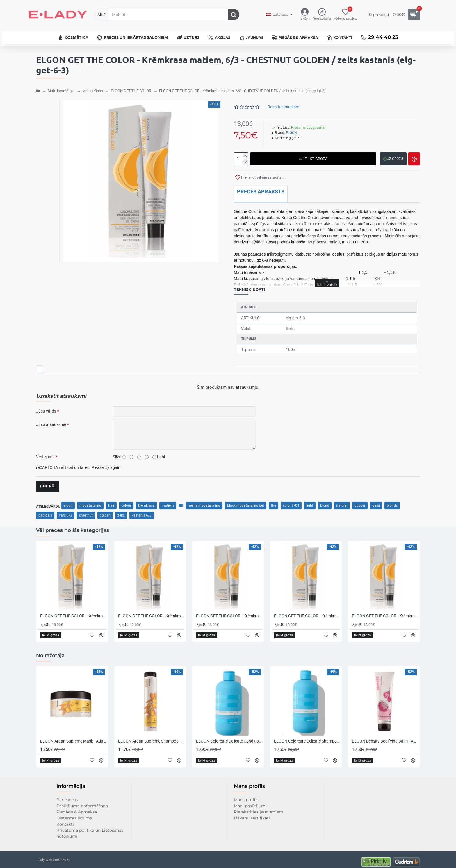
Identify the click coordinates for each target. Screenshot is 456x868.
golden (105, 511)
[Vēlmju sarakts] (345, 15)
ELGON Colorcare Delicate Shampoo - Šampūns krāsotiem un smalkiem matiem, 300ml (307, 737)
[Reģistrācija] (322, 15)
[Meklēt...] (234, 15)
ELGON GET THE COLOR (131, 86)
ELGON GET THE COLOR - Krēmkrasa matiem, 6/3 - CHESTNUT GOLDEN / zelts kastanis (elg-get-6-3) (242, 86)
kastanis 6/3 (142, 511)
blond (325, 501)
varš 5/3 (66, 511)
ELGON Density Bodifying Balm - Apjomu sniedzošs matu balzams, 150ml (385, 737)
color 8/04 (291, 501)
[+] (245, 151)
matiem (168, 501)
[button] (313, 154)
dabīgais (45, 511)
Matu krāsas (93, 86)
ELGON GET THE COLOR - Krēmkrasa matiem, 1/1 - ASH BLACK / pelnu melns (229, 612)
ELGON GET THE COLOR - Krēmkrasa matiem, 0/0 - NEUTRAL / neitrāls (73, 612)
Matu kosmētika (61, 86)
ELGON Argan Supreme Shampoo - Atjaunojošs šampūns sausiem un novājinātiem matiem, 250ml (151, 737)
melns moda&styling (204, 501)
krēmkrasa (146, 501)
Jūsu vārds (46, 407)
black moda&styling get (246, 501)
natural (342, 501)
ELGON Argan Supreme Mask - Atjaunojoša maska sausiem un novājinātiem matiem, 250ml (73, 737)
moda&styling (90, 501)
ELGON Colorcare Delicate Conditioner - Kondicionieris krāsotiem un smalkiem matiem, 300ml (229, 737)
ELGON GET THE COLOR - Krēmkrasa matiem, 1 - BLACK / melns (151, 612)
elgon (68, 501)
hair (111, 501)
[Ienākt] (305, 15)
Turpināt (48, 482)
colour (126, 501)
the (274, 501)
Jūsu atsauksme (51, 420)
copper (360, 501)
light (310, 501)
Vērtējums (45, 452)
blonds (392, 501)
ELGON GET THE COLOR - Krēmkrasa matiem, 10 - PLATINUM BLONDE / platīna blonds (307, 612)
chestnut (86, 511)
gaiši (376, 501)
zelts (121, 511)
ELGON (291, 128)
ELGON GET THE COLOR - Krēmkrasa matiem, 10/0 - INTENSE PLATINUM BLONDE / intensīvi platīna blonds (385, 612)
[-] (245, 158)
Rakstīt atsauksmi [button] (284, 103)
